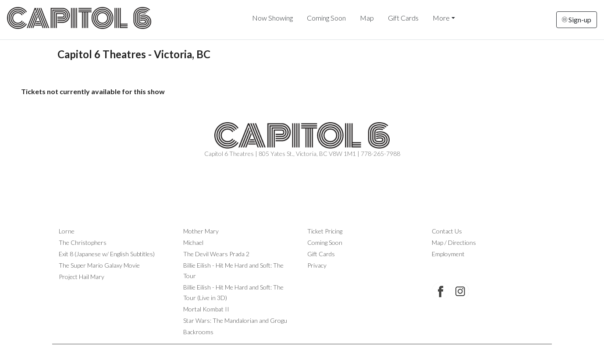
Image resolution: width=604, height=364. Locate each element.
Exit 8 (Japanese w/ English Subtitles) (107, 254)
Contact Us (447, 231)
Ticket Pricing (325, 231)
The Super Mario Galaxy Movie (99, 265)
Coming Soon (326, 18)
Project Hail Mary (82, 277)
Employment (448, 254)
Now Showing (272, 18)
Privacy (317, 265)
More (441, 18)
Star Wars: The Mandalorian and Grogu (235, 320)
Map (367, 18)
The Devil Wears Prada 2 (216, 254)
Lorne (67, 231)
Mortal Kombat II (206, 309)
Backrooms (198, 332)
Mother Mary (201, 231)
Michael (193, 242)
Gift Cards (403, 18)
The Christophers (83, 242)
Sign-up (577, 19)
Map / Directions (454, 242)
